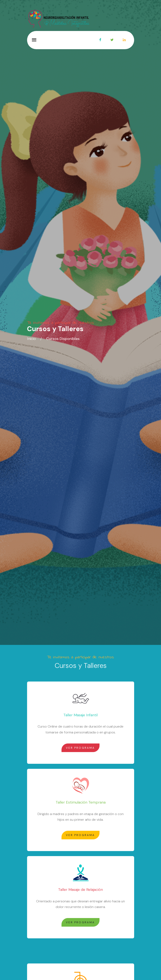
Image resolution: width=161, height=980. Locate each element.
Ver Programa (80, 748)
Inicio (31, 339)
